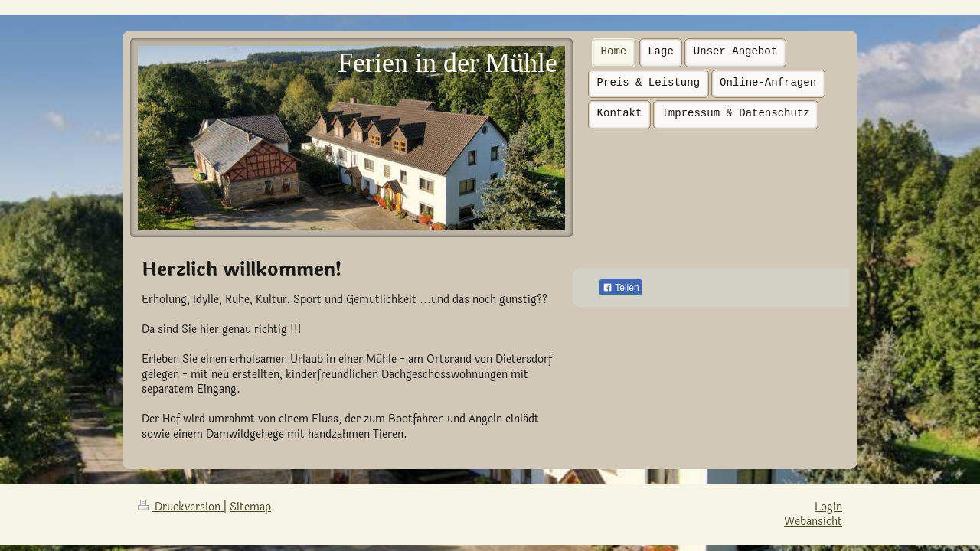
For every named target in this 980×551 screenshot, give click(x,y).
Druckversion (181, 507)
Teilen (621, 288)
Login (828, 507)
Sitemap (250, 507)
